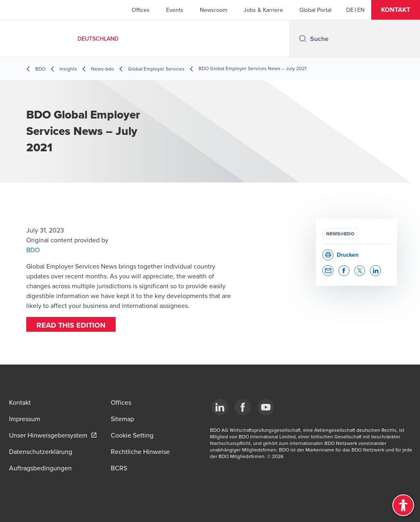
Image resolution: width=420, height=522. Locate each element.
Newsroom (213, 10)
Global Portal (315, 10)
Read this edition (71, 325)
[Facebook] (243, 407)
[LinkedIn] (220, 407)
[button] (396, 10)
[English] (361, 10)
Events (175, 10)
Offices (141, 10)
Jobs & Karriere (263, 10)
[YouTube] (266, 407)
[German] (350, 10)
